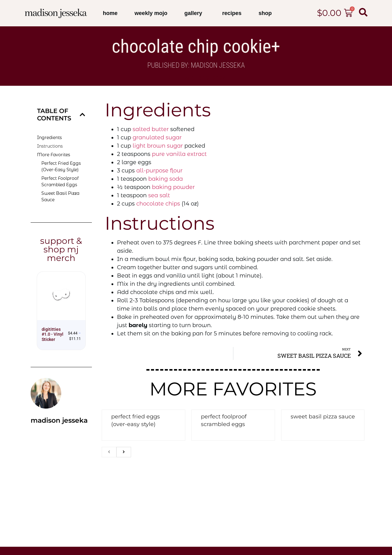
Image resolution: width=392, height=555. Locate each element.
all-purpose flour (159, 171)
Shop (265, 13)
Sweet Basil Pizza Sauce (60, 196)
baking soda (166, 179)
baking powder (173, 187)
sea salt (159, 195)
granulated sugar (157, 138)
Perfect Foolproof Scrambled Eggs (60, 181)
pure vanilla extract (179, 154)
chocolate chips (158, 204)
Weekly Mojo (151, 13)
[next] (124, 452)
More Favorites (54, 155)
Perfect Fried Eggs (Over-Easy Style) (61, 166)
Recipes (232, 13)
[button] (82, 115)
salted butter (151, 129)
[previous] (109, 452)
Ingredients (49, 138)
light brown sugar (158, 146)
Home (110, 13)
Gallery (195, 13)
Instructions (50, 146)
